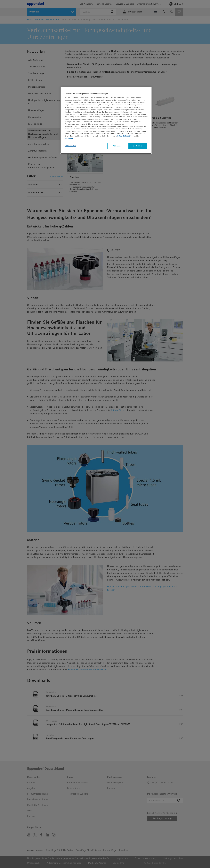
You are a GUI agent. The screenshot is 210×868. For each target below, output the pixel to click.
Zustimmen (138, 146)
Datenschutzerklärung (125, 136)
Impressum (69, 138)
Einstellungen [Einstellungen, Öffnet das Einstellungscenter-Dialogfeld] (70, 146)
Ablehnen (117, 146)
